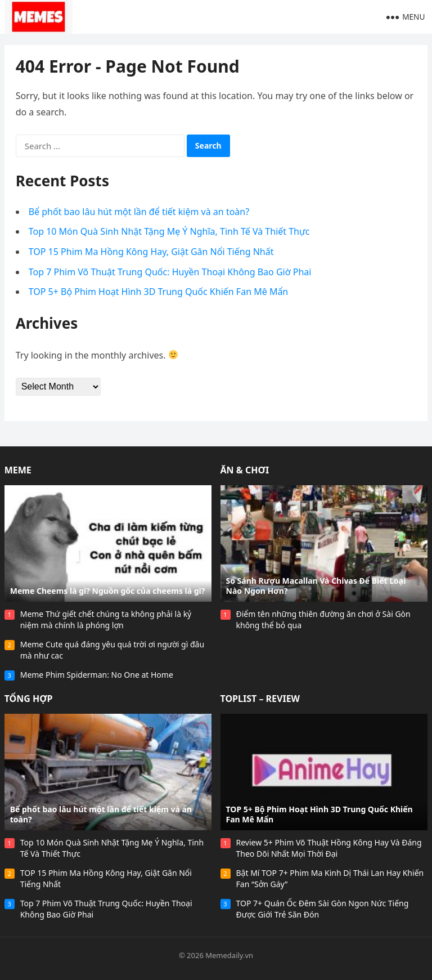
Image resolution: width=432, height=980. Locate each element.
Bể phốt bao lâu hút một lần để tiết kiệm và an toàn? (139, 212)
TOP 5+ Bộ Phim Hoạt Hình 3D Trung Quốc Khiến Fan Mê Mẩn (159, 292)
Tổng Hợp (29, 699)
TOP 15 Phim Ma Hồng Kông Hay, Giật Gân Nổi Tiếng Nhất (151, 252)
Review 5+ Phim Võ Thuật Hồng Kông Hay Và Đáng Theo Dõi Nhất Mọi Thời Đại (329, 848)
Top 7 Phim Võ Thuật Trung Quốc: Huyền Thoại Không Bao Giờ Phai (170, 272)
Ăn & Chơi (245, 470)
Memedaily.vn (229, 955)
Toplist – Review (260, 699)
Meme (18, 470)
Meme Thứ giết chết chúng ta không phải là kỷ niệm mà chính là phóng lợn (106, 619)
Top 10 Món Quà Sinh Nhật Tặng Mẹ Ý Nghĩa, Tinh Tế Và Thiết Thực (169, 231)
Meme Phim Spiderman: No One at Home (97, 675)
